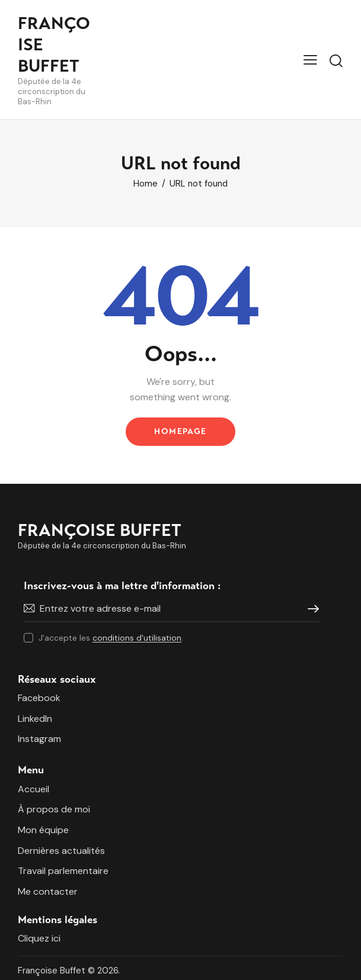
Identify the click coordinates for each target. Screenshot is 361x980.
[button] (310, 59)
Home (146, 184)
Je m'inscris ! (311, 609)
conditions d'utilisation (137, 638)
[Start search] (336, 61)
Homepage (180, 431)
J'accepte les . (111, 638)
